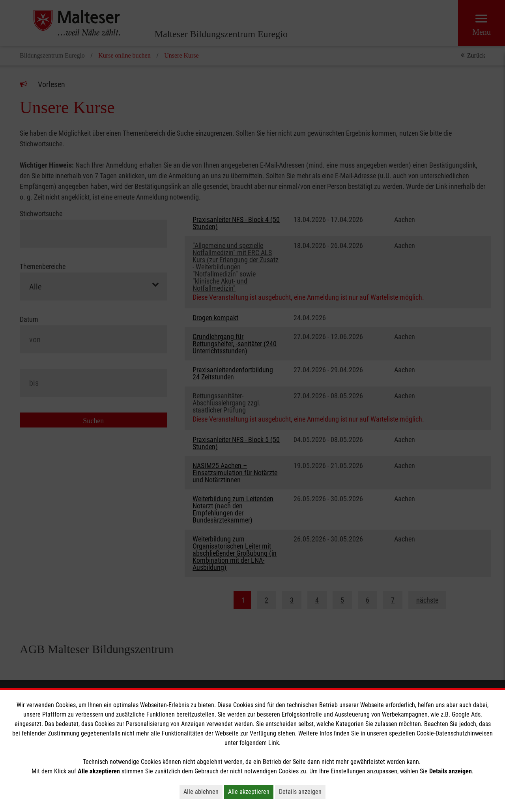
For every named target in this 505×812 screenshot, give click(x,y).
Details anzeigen (300, 792)
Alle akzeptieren (249, 792)
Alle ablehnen (201, 792)
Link (274, 743)
